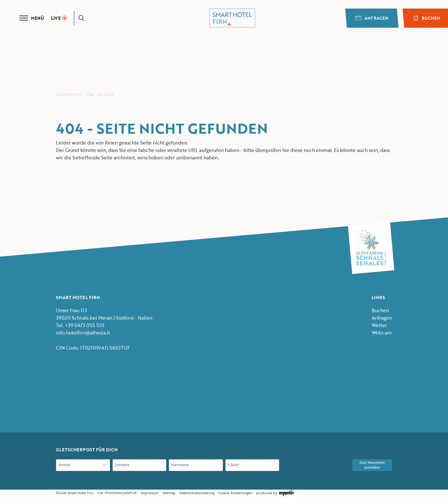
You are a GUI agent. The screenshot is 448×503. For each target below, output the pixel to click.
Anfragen (372, 18)
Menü (32, 18)
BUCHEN (426, 18)
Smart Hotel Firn (69, 94)
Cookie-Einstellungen (235, 493)
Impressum (150, 493)
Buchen (380, 310)
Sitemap (169, 493)
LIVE (59, 18)
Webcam (382, 333)
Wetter (379, 325)
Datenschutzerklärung (197, 493)
